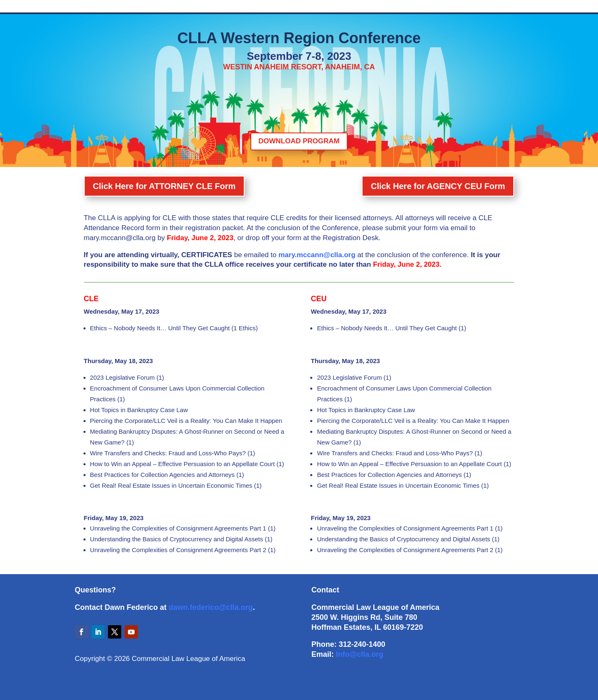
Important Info (373, 7)
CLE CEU (303, 7)
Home (112, 7)
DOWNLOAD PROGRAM (299, 141)
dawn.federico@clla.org (211, 607)
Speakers (269, 7)
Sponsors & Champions (464, 7)
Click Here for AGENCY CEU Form (435, 191)
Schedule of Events (153, 7)
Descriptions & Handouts (217, 7)
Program (335, 7)
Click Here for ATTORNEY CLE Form (168, 191)
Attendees (413, 7)
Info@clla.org (360, 654)
